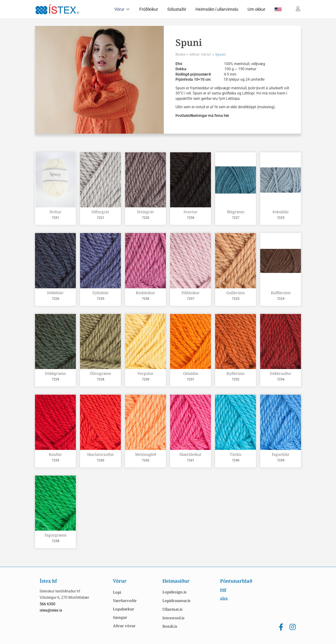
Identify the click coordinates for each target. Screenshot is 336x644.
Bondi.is (170, 626)
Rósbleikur (145, 293)
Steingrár (145, 212)
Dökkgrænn (55, 373)
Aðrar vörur (200, 54)
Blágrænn (236, 212)
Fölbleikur (191, 293)
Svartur (191, 212)
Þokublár (281, 212)
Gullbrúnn (236, 293)
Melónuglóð (146, 454)
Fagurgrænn (56, 535)
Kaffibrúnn (281, 293)
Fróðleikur (149, 9)
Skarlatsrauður (101, 454)
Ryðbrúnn (236, 373)
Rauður (55, 454)
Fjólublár (101, 293)
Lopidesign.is (175, 592)
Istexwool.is (173, 618)
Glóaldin (191, 373)
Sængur (120, 617)
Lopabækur (124, 609)
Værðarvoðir (125, 601)
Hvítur (55, 212)
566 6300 (47, 604)
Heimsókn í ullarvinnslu (217, 9)
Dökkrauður (281, 373)
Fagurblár (281, 454)
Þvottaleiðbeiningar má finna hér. (203, 116)
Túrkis (236, 454)
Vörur (122, 9)
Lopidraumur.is (177, 601)
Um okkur (256, 9)
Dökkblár (55, 293)
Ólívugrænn (100, 373)
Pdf (223, 590)
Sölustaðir (177, 9)
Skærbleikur (191, 454)
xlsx (224, 598)
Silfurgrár (100, 212)
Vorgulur (145, 373)
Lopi (117, 592)
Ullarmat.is (173, 609)
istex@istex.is (51, 610)
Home (180, 54)
